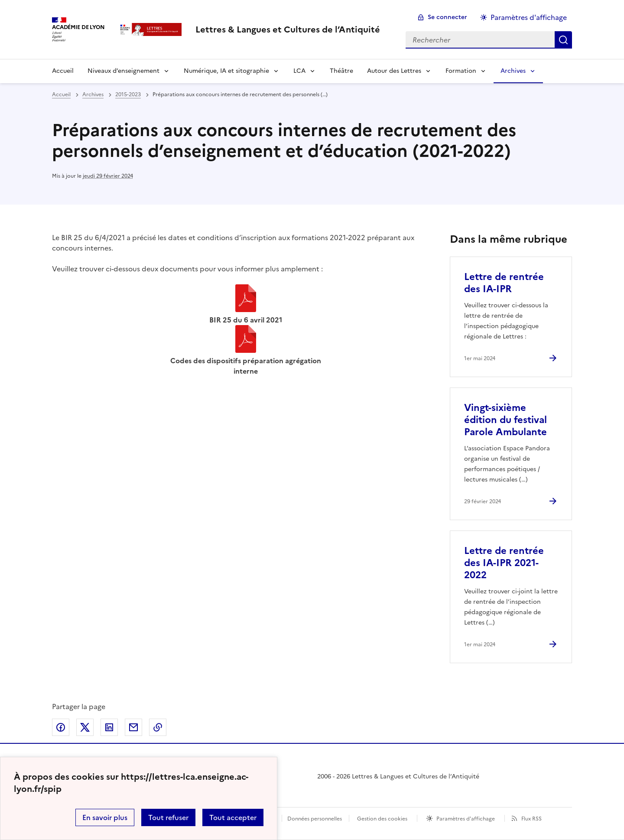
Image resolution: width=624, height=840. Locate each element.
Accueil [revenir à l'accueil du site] (61, 94)
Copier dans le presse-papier (158, 727)
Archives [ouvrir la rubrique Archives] (93, 94)
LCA (299, 71)
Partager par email (133, 727)
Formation (461, 71)
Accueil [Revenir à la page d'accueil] (63, 71)
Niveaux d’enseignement (123, 71)
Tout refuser (168, 817)
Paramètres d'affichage (466, 819)
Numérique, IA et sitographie (226, 71)
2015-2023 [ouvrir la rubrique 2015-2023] (128, 94)
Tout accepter (233, 817)
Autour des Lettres (394, 71)
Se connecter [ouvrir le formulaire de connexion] (447, 17)
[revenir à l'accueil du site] (288, 29)
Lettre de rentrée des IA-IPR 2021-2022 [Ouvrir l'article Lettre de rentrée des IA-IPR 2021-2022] (504, 563)
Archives (513, 71)
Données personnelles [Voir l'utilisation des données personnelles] (315, 819)
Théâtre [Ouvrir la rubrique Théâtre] (341, 71)
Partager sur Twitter (85, 727)
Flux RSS (531, 819)
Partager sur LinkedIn (109, 727)
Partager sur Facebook (61, 727)
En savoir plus (105, 817)
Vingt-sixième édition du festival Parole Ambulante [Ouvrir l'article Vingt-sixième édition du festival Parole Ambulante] (505, 420)
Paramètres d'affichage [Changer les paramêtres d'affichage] (529, 17)
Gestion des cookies (382, 819)
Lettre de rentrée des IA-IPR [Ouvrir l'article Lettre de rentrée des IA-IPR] (504, 283)
